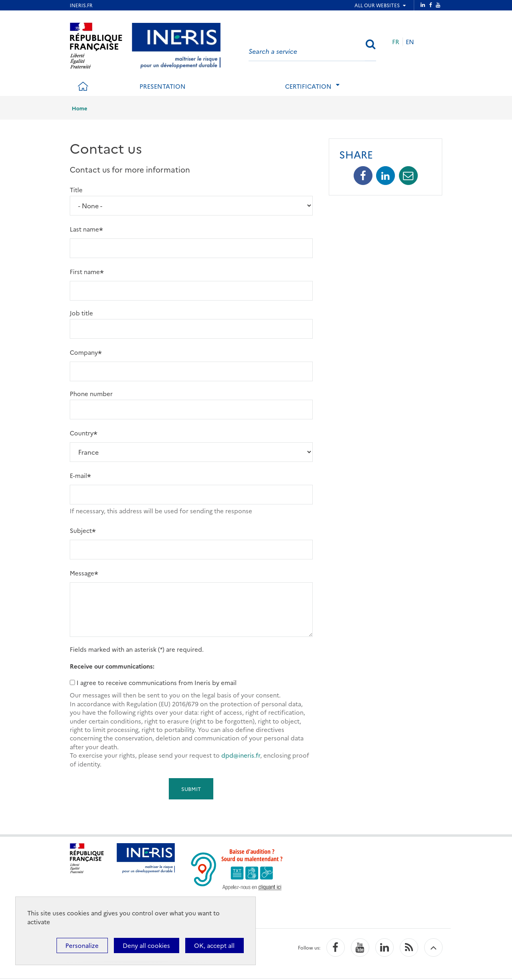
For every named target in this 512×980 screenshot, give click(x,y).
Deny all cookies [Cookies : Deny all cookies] (146, 945)
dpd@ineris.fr (241, 755)
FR (396, 42)
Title (76, 190)
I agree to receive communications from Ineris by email (157, 682)
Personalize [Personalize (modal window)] (82, 945)
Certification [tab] (308, 86)
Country (82, 433)
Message (82, 573)
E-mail (78, 475)
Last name (84, 229)
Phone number (91, 393)
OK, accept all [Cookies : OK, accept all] (214, 945)
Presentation (163, 86)
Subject (81, 530)
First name (85, 271)
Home (80, 108)
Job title (81, 313)
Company (84, 352)
